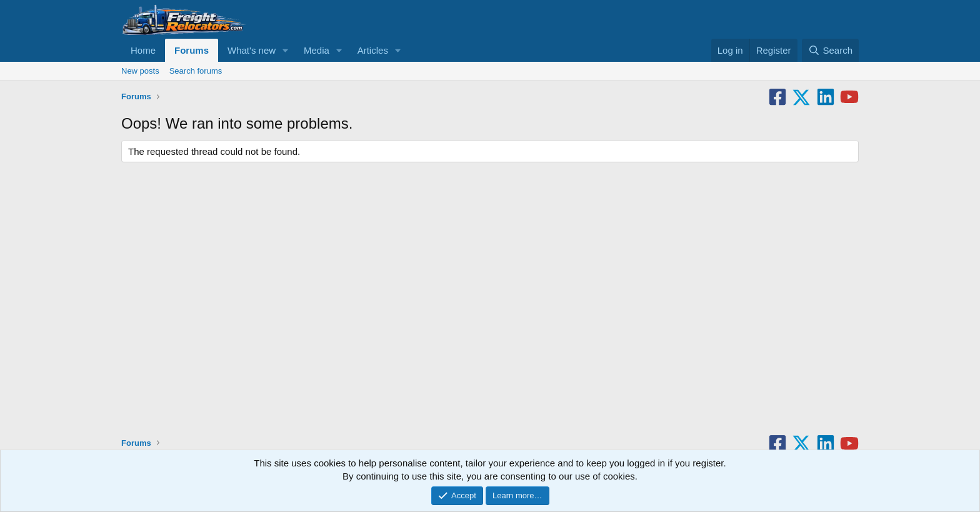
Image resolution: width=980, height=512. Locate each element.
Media (317, 50)
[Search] (830, 50)
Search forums (196, 71)
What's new (252, 50)
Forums (192, 50)
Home (143, 50)
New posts (140, 71)
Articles (373, 50)
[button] (286, 50)
